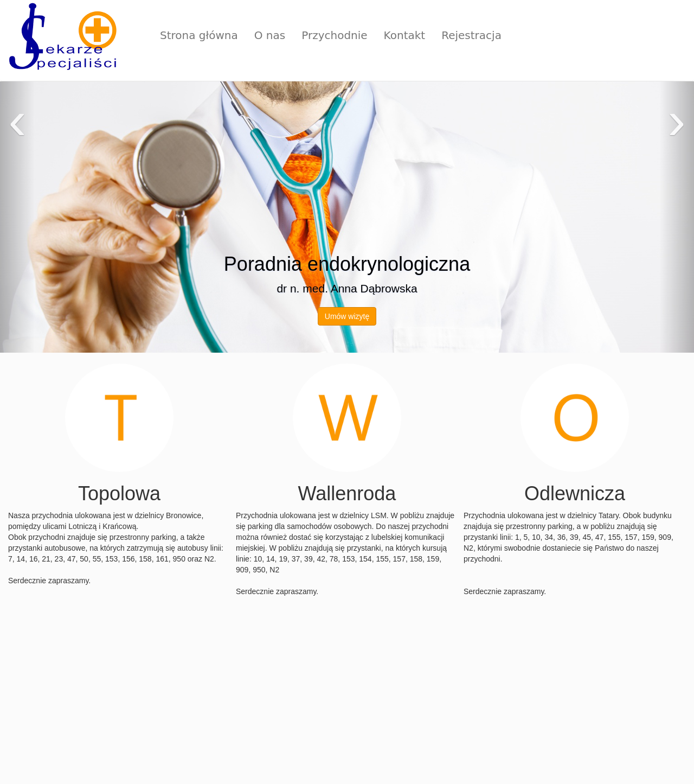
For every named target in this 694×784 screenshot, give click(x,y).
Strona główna (199, 35)
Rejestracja (471, 35)
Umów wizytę (347, 316)
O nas (270, 35)
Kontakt (405, 35)
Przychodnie (334, 35)
